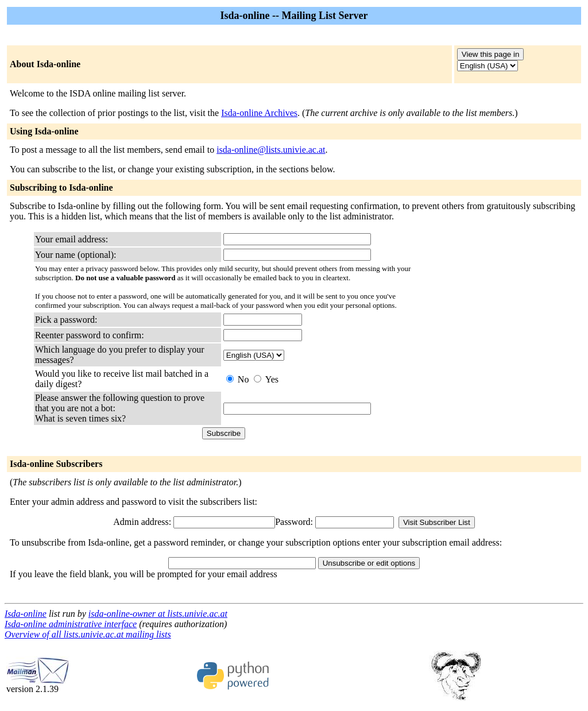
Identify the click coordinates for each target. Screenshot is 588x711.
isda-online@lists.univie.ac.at (271, 150)
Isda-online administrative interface (71, 624)
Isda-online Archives (259, 113)
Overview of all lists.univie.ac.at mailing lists (88, 634)
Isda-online (26, 614)
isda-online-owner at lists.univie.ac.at (158, 614)
